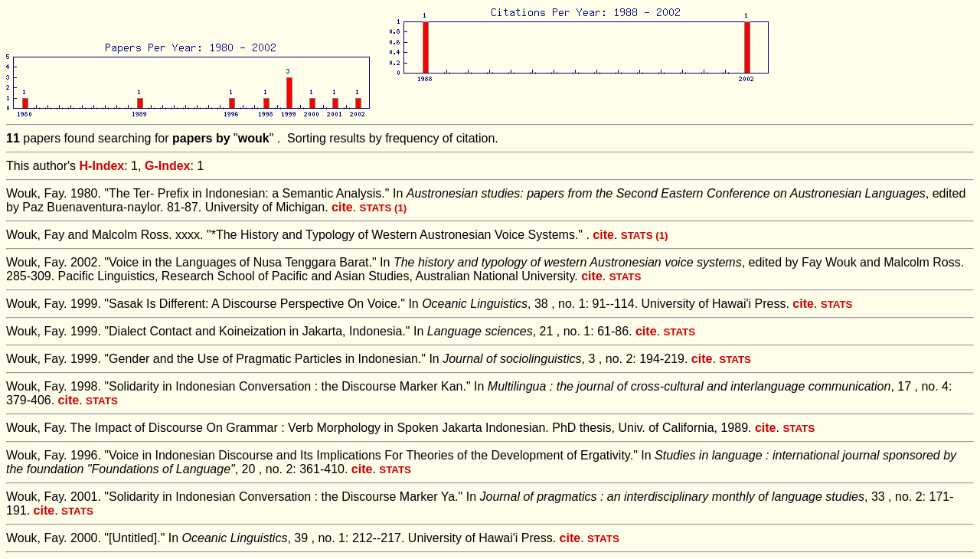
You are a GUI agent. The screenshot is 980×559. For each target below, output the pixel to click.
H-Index (102, 166)
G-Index (168, 166)
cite (342, 207)
